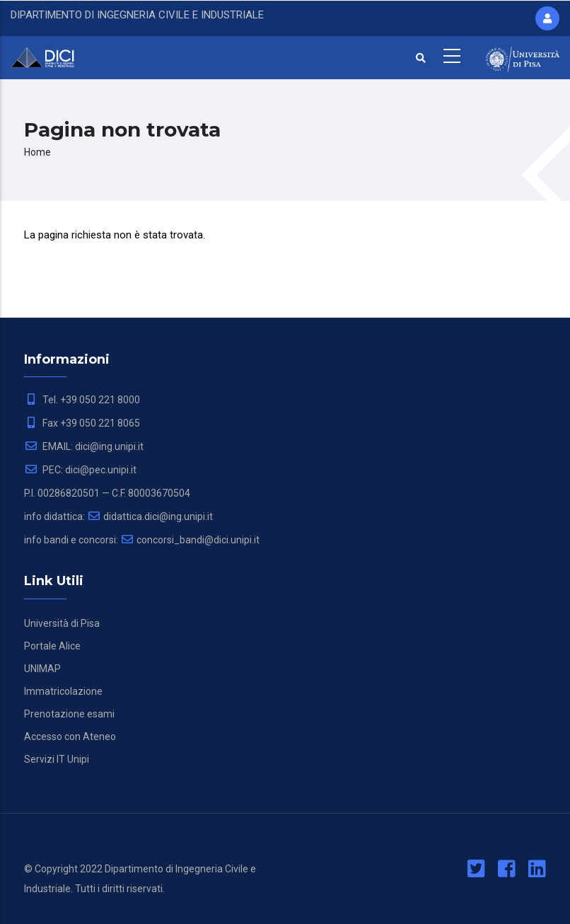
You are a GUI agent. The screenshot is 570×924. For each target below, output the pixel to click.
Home (37, 152)
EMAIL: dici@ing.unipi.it (84, 446)
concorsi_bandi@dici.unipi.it (190, 540)
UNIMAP (42, 669)
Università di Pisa (62, 623)
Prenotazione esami (69, 714)
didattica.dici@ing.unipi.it (150, 516)
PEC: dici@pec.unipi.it (80, 470)
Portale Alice (52, 646)
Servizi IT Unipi (57, 759)
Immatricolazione (63, 691)
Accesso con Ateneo (70, 737)
